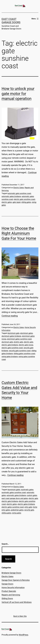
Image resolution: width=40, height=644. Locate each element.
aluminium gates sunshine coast (19, 339)
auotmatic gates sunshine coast (14, 492)
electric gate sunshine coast (24, 199)
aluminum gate (7, 342)
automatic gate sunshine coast (19, 193)
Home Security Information (13, 587)
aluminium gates (27, 333)
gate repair (17, 202)
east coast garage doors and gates (15, 498)
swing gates (17, 513)
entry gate (28, 507)
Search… (5, 544)
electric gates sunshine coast (13, 507)
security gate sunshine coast (20, 351)
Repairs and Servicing (11, 595)
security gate (29, 510)
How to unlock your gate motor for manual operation (18, 94)
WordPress (24, 635)
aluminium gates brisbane (11, 336)
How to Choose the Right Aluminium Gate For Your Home (19, 233)
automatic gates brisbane (11, 196)
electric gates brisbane (26, 504)
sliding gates (26, 202)
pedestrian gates (17, 510)
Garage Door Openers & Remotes (16, 580)
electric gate (28, 342)
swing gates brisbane (10, 357)
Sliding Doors (7, 598)
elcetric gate (18, 342)
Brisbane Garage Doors (11, 573)
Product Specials (9, 591)
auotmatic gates (27, 490)
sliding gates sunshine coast (24, 354)
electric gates (7, 202)
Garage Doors (7, 584)
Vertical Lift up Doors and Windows (17, 602)
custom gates (32, 495)
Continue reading (10, 316)
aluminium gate (14, 333)
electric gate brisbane (10, 345)
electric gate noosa (26, 345)
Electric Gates (19, 188)
